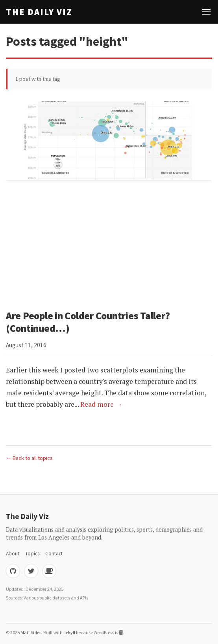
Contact (54, 554)
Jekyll (69, 632)
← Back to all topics (29, 458)
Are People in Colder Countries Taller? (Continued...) (88, 322)
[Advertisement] (109, 246)
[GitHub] (13, 571)
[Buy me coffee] (49, 571)
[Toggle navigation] (206, 12)
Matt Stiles (31, 632)
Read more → (101, 404)
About (13, 554)
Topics (32, 554)
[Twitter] (31, 571)
